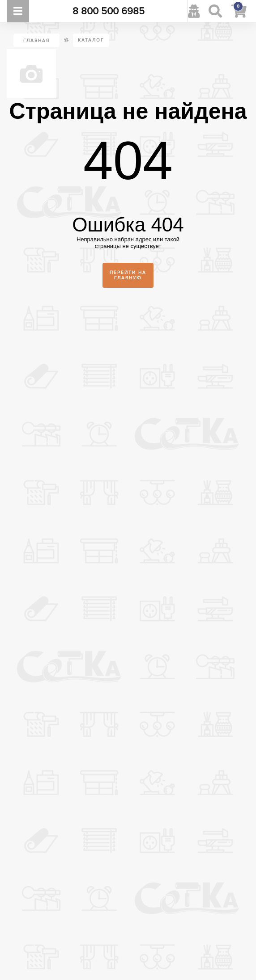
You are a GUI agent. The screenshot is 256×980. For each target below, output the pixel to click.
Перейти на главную (128, 275)
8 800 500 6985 (109, 11)
